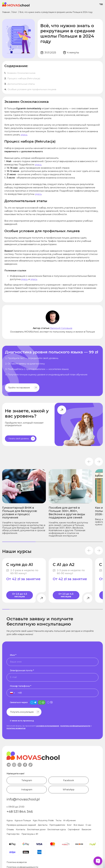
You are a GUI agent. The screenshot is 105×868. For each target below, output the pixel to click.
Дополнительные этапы (21, 84)
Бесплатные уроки (36, 829)
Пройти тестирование (19, 388)
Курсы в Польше (23, 820)
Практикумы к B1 (30, 834)
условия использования (48, 726)
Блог (69, 825)
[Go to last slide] (89, 462)
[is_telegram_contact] (33, 702)
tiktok (30, 765)
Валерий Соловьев (61, 328)
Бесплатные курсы (57, 829)
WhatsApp (69, 790)
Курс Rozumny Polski (43, 820)
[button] (11, 693)
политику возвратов (16, 728)
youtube (20, 765)
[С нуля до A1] (24, 580)
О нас (88, 825)
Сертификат (74, 829)
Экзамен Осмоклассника (21, 73)
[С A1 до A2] (71, 580)
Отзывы (10, 829)
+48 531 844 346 (20, 812)
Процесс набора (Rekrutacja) (24, 78)
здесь (24, 135)
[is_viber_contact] (50, 702)
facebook (25, 765)
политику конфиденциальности (75, 726)
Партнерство (13, 834)
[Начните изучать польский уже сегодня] (52, 371)
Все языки (79, 825)
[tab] (19, 542)
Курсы (10, 820)
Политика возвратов (17, 862)
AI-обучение (70, 820)
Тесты (59, 820)
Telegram (27, 780)
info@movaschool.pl (23, 799)
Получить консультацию (22, 712)
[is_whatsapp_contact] (42, 702)
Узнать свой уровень (19, 439)
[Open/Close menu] (101, 4)
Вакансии (86, 829)
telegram (9, 765)
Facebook (69, 780)
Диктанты (43, 825)
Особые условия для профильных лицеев (32, 89)
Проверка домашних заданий (21, 825)
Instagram (27, 790)
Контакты (21, 829)
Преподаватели (57, 825)
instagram (14, 765)
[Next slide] (99, 462)
